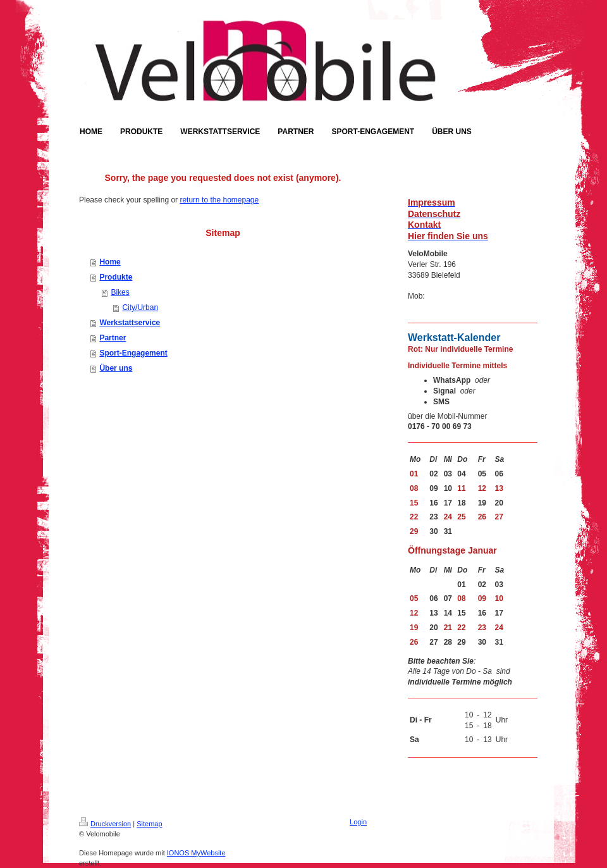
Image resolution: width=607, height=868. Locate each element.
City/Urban (140, 307)
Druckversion (105, 824)
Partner (113, 338)
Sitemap (149, 824)
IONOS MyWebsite (196, 853)
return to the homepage (219, 200)
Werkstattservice (130, 323)
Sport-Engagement (133, 353)
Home (110, 262)
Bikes (120, 292)
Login (358, 822)
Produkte (116, 277)
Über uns (116, 368)
